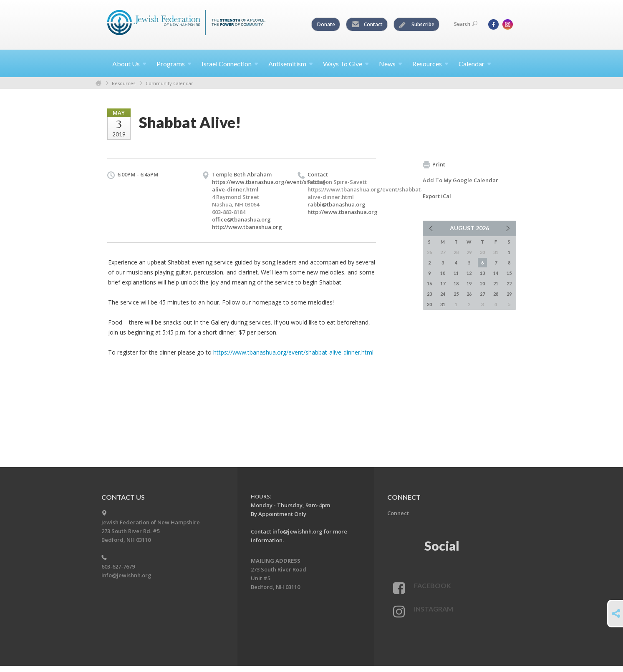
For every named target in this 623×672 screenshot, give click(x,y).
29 (509, 294)
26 (469, 294)
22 (509, 283)
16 (429, 283)
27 (482, 294)
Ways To (346, 64)
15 (509, 273)
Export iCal (437, 196)
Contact (367, 25)
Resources (124, 83)
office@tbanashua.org (241, 219)
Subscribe (417, 25)
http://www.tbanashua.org (247, 227)
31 (443, 304)
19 (469, 283)
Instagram (434, 609)
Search (466, 24)
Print (434, 165)
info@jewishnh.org (126, 575)
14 (496, 273)
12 (469, 273)
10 (443, 273)
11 (456, 273)
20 (482, 283)
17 (443, 283)
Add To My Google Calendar (460, 180)
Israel (230, 64)
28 (496, 294)
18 (456, 283)
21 (496, 283)
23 (429, 294)
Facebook (433, 585)
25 (456, 294)
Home (98, 83)
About (129, 64)
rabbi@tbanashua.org (337, 204)
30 (429, 304)
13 (482, 273)
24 (443, 294)
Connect (398, 513)
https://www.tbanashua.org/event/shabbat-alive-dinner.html (293, 352)
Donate (326, 24)
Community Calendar (169, 83)
